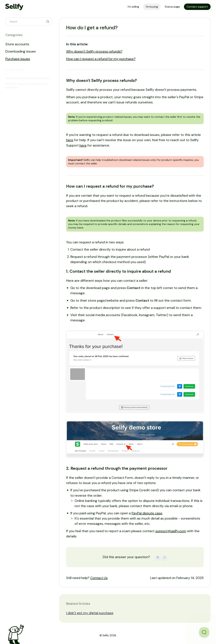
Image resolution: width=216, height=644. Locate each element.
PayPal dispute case (147, 513)
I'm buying (152, 7)
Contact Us (99, 578)
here (70, 140)
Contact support (197, 7)
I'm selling (133, 7)
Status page (172, 7)
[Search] (29, 22)
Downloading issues (21, 51)
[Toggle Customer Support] (204, 632)
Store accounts (17, 44)
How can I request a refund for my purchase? (101, 59)
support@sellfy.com (171, 531)
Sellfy (106, 635)
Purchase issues (18, 59)
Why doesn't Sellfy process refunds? (94, 51)
